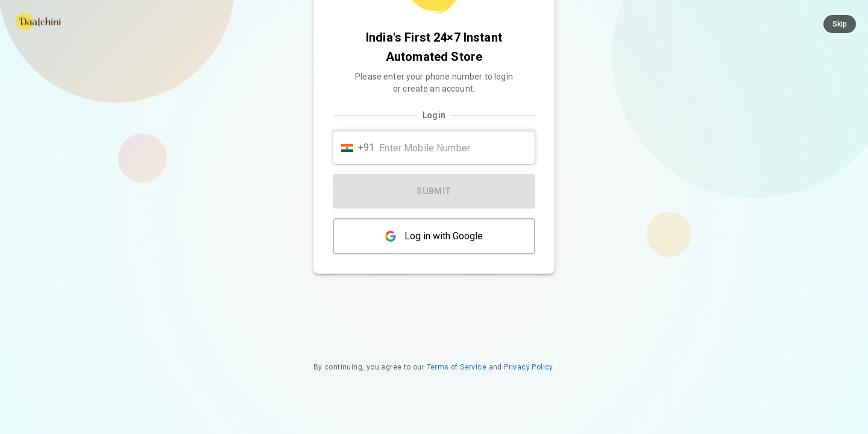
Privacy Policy (528, 367)
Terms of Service (457, 367)
